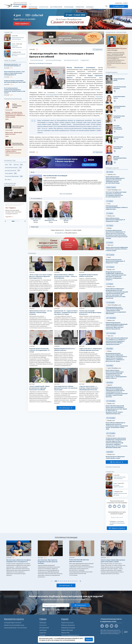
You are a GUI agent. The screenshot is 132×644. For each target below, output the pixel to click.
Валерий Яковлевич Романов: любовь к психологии (89, 276)
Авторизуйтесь (59, 233)
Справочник (80, 7)
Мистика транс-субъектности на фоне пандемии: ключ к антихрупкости (18, 561)
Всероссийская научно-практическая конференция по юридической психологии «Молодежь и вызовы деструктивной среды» (115, 180)
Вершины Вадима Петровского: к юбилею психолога (65, 349)
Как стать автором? (66, 194)
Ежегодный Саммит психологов (13, 623)
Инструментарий (56, 7)
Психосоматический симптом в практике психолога (79, 561)
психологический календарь (53, 60)
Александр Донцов (52, 95)
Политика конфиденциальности (70, 635)
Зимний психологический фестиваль (14, 625)
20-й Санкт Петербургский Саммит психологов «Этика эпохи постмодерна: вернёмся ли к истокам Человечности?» (116, 194)
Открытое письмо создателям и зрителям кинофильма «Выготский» (15, 81)
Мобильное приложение (68, 625)
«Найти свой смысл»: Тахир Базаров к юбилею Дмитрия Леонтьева (90, 349)
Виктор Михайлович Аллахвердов (43, 63)
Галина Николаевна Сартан (119, 97)
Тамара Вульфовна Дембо (119, 80)
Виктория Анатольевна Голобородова (118, 127)
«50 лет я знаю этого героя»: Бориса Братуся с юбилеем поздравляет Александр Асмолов (41, 276)
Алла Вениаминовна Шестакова (119, 107)
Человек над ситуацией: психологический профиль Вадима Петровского (90, 312)
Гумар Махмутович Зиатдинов (119, 117)
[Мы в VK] (115, 506)
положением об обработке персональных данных (117, 523)
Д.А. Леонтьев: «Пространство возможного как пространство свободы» (48, 562)
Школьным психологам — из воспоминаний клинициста (12, 65)
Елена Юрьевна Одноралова (118, 148)
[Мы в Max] (124, 506)
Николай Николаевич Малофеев (120, 88)
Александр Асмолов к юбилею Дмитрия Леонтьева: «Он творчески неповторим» (66, 388)
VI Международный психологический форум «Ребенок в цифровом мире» (117, 208)
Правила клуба (65, 633)
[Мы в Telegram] (110, 506)
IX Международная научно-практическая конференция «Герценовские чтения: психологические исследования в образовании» (116, 310)
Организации (69, 7)
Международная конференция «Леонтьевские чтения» (115, 457)
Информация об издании (68, 628)
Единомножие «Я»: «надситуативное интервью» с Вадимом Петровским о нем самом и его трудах (66, 312)
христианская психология (71, 60)
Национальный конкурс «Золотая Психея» (15, 628)
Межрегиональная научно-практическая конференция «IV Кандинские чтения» (115, 261)
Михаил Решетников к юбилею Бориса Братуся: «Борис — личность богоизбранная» (66, 276)
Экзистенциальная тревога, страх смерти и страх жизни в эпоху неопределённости (14, 73)
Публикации (33, 7)
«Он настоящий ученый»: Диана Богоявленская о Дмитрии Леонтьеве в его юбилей (39, 388)
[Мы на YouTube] (119, 506)
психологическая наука (37, 60)
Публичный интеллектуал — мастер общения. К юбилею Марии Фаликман (41, 312)
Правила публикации (67, 630)
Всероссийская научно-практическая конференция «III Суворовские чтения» (115, 220)
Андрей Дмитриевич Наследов (117, 48)
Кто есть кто (44, 7)
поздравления (85, 60)
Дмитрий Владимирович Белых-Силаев (120, 158)
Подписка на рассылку (67, 623)
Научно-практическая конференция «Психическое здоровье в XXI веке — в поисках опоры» (117, 249)
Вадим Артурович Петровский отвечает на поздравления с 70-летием (40, 350)
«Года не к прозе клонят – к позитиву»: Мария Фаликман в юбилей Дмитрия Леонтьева (89, 388)
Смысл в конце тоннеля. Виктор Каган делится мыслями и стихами (113, 561)
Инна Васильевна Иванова (119, 138)
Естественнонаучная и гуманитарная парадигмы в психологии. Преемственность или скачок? (15, 90)
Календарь (90, 7)
